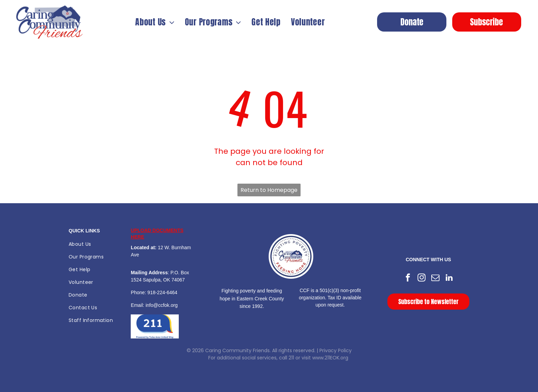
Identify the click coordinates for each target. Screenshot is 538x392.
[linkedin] (449, 278)
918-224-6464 (162, 292)
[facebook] (408, 278)
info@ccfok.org (162, 305)
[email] (435, 278)
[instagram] (422, 278)
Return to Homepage (269, 190)
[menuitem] (155, 22)
